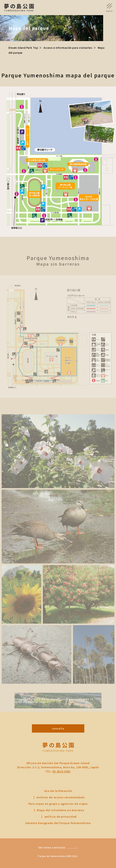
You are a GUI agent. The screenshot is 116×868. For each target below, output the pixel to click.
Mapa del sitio (47, 810)
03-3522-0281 (62, 771)
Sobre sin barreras (71, 810)
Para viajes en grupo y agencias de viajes (58, 804)
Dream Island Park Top (23, 48)
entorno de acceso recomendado (60, 797)
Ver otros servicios (52, 847)
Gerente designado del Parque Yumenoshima (58, 823)
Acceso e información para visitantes (68, 48)
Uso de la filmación (58, 791)
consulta (58, 728)
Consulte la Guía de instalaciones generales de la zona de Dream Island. (54, 705)
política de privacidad (61, 816)
